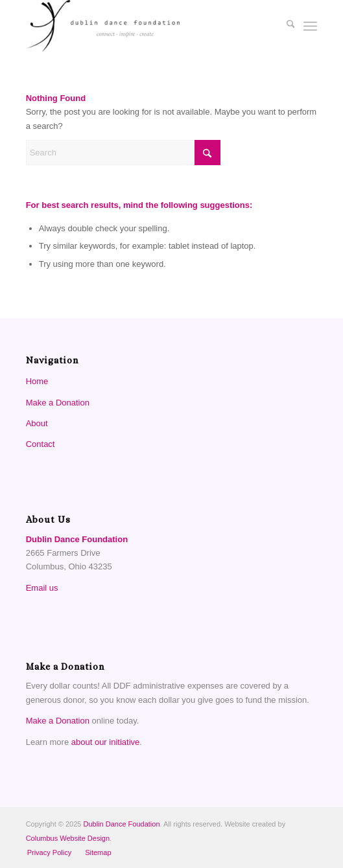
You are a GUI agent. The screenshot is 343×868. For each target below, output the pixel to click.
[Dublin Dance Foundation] (143, 26)
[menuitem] (284, 26)
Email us (42, 588)
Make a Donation (58, 403)
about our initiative (106, 742)
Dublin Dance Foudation (122, 824)
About (37, 423)
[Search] (284, 26)
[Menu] (310, 26)
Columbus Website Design (68, 838)
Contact (41, 444)
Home (37, 381)
